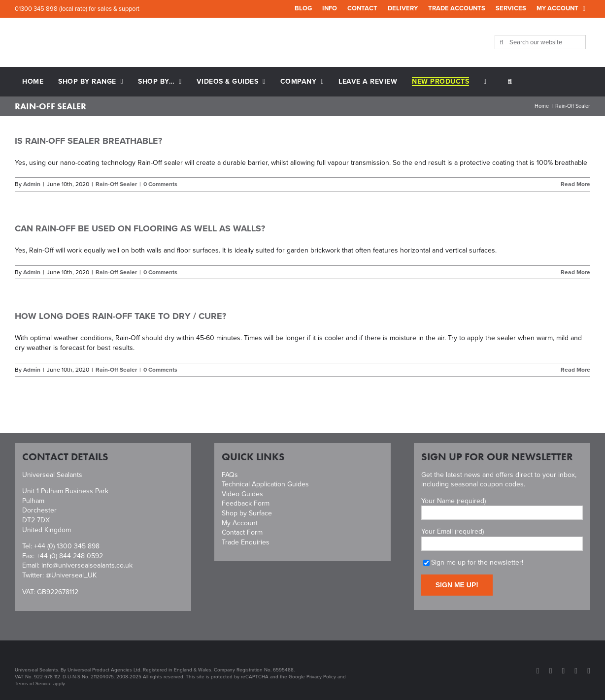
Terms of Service (33, 684)
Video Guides (242, 494)
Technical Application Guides (265, 484)
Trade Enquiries (246, 542)
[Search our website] (540, 42)
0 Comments (160, 184)
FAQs (230, 475)
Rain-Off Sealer (116, 184)
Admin (32, 184)
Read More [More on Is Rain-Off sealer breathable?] (575, 184)
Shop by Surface (247, 513)
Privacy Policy (321, 677)
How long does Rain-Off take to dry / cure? (120, 316)
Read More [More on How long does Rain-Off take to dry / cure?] (575, 370)
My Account (240, 523)
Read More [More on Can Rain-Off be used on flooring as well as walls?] (575, 272)
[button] (510, 82)
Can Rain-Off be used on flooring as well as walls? (140, 228)
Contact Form (242, 532)
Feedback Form (246, 503)
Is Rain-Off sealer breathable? (88, 141)
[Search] (502, 42)
